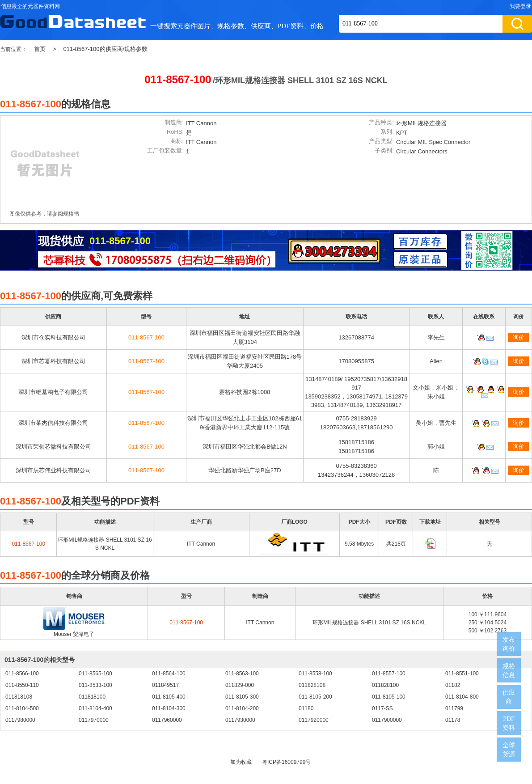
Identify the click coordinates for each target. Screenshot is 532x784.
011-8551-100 (462, 674)
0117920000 (314, 720)
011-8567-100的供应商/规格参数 (106, 49)
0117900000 (387, 720)
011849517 (165, 685)
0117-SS (382, 708)
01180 (306, 708)
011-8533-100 (95, 685)
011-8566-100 (22, 674)
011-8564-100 (169, 674)
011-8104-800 (462, 697)
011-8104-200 (242, 708)
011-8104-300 (169, 708)
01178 (453, 720)
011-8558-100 (315, 674)
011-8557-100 (389, 674)
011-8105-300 (242, 697)
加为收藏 (241, 762)
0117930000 (240, 720)
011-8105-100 (389, 697)
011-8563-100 (242, 674)
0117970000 (94, 720)
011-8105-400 (169, 697)
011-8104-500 (22, 708)
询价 (519, 337)
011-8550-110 (22, 685)
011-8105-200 (315, 697)
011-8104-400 (95, 708)
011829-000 (240, 685)
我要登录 (520, 6)
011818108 (19, 697)
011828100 (385, 685)
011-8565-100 (95, 674)
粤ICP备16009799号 (286, 762)
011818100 (92, 697)
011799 (454, 708)
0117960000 (167, 720)
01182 (453, 685)
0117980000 (20, 720)
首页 (40, 49)
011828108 (312, 685)
